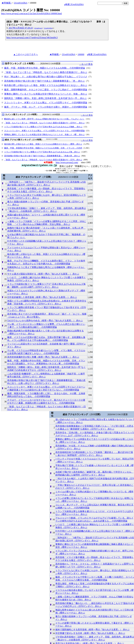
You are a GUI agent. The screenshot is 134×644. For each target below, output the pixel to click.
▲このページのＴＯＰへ (26, 54)
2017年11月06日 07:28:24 (21, 28)
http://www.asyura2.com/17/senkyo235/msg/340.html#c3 (32, 38)
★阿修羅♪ (7, 3)
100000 (81, 54)
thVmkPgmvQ (38, 28)
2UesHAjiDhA (21, 3)
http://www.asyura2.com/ (67, 162)
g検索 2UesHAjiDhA (74, 4)
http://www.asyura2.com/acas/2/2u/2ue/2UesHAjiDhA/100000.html (31, 13)
